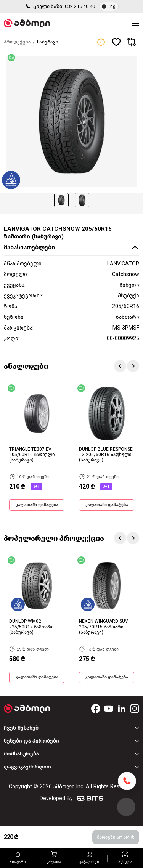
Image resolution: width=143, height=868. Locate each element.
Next (133, 366)
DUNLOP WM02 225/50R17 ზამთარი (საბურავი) (31, 627)
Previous (120, 366)
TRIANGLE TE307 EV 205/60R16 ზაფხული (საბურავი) (32, 455)
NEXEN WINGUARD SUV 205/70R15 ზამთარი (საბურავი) (104, 627)
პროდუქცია (17, 42)
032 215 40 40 (80, 6)
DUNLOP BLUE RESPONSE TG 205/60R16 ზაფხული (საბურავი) (106, 455)
